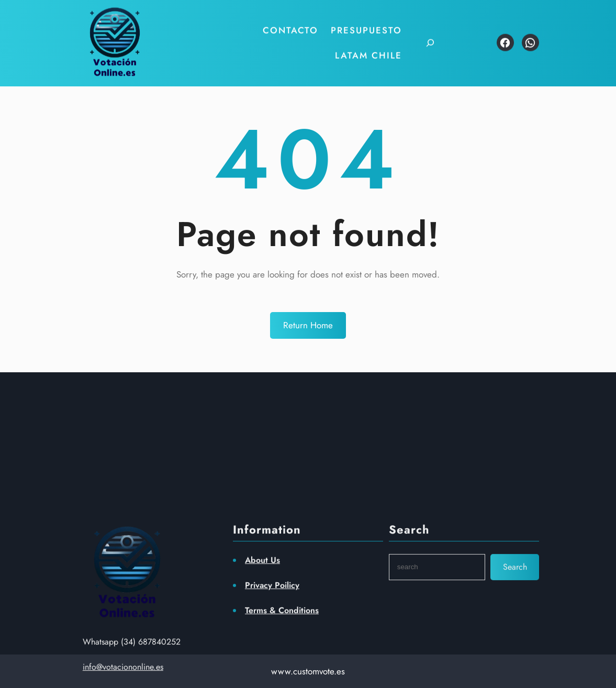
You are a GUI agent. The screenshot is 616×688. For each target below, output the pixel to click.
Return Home (308, 325)
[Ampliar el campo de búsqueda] (424, 38)
